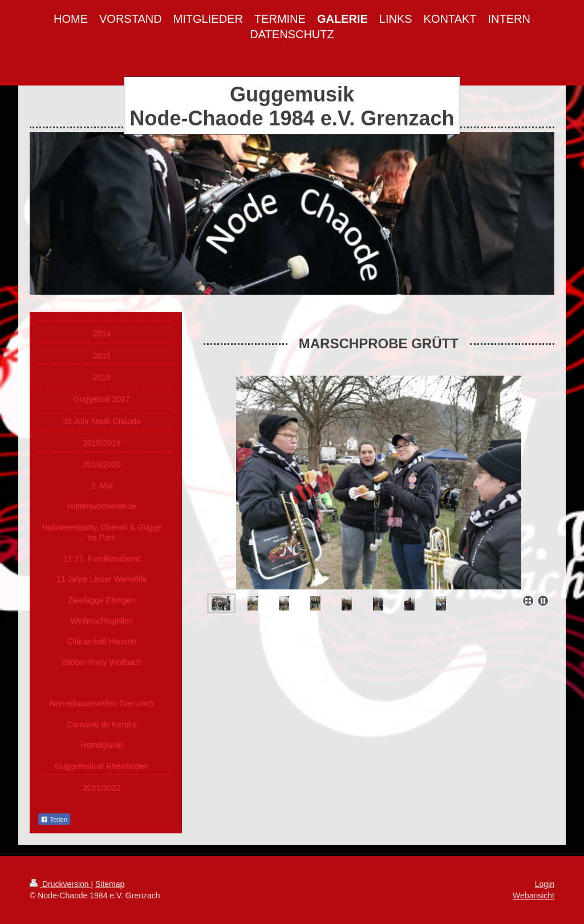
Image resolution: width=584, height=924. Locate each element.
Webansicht (534, 895)
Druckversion (60, 884)
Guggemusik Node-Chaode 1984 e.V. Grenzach (292, 106)
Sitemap (110, 884)
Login (545, 884)
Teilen (54, 820)
